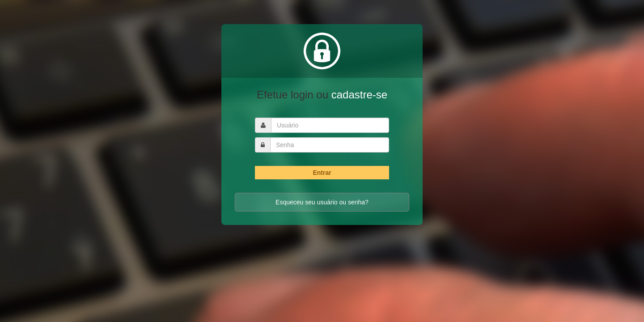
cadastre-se (359, 95)
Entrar (322, 173)
